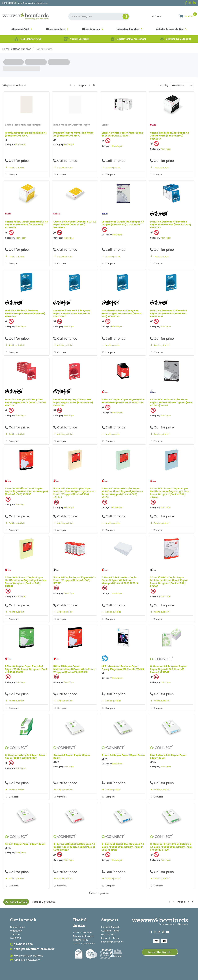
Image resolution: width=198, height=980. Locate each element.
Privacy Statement (83, 936)
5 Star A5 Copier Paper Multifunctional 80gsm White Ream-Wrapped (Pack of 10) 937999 (75, 669)
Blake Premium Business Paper (23, 125)
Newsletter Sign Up (160, 952)
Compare (11, 175)
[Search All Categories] (99, 17)
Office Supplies (91, 29)
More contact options (27, 956)
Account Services (83, 932)
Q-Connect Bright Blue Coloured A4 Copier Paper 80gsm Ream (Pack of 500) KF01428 (123, 847)
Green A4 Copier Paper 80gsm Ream (123, 755)
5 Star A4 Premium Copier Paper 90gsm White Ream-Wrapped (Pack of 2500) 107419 (171, 402)
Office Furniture (56, 29)
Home (6, 49)
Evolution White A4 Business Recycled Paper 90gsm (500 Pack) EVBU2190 (25, 314)
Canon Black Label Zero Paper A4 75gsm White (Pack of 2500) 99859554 (169, 136)
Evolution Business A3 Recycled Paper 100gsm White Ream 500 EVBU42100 (168, 314)
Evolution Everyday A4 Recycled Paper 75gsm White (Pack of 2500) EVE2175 (25, 402)
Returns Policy (81, 940)
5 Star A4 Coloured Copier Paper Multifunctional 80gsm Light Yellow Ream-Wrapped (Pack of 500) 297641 (26, 582)
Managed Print (20, 29)
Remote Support (110, 927)
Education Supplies (128, 29)
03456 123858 (9, 3)
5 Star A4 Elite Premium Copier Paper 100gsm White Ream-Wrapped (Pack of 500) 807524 (120, 580)
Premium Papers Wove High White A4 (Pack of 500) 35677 (73, 134)
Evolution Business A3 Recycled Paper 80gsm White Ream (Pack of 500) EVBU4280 (122, 314)
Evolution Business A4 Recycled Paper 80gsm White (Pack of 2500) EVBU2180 (171, 225)
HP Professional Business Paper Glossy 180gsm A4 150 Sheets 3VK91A (123, 668)
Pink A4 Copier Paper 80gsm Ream (25, 844)
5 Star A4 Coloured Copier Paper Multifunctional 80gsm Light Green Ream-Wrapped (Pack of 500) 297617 (122, 493)
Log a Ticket (108, 934)
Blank (105, 125)
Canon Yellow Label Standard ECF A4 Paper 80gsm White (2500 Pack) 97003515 (26, 225)
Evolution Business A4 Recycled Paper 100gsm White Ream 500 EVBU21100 (72, 314)
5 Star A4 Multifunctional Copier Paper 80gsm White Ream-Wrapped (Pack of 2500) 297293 (26, 491)
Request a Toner (110, 938)
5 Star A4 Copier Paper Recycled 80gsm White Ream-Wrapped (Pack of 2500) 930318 (26, 669)
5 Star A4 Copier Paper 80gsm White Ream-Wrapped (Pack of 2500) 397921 (75, 580)
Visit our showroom (25, 960)
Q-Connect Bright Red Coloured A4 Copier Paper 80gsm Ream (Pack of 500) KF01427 (74, 847)
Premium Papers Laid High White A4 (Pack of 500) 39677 (26, 134)
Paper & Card (44, 49)
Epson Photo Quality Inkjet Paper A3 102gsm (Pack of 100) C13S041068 (123, 223)
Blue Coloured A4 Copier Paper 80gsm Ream (168, 757)
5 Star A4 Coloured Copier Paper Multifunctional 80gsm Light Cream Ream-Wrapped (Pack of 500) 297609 (74, 493)
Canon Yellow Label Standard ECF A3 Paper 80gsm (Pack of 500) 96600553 (75, 225)
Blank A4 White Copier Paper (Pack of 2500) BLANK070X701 (122, 134)
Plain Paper (21, 144)
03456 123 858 (21, 944)
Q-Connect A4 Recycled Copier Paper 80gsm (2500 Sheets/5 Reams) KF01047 (168, 669)
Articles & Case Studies (170, 29)
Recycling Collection (112, 942)
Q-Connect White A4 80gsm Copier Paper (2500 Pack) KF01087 (26, 757)
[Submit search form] (126, 17)
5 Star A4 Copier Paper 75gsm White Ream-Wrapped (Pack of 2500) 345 (123, 401)
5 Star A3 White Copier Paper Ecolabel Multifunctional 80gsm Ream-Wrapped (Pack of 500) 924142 (169, 582)
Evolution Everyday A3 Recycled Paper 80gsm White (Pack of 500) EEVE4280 (73, 402)
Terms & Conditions (84, 944)
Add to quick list (14, 167)
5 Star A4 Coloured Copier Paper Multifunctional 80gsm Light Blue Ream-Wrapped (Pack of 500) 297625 (170, 493)
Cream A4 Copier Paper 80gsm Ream (72, 757)
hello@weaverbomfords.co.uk (33, 3)
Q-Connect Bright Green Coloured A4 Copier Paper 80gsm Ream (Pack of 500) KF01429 (171, 847)
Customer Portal (110, 931)
